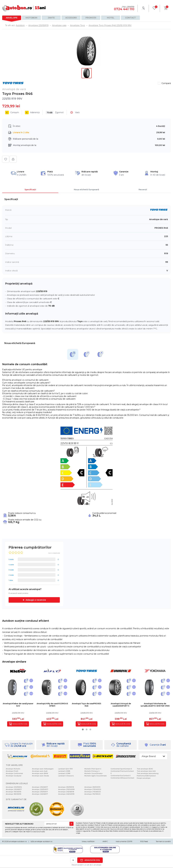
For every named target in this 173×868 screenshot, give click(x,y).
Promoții (91, 18)
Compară (166, 83)
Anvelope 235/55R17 (40, 792)
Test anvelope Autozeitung (148, 773)
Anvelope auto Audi (40, 771)
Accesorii (71, 18)
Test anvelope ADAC (145, 769)
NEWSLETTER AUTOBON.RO (19, 824)
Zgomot (55, 112)
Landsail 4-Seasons (66, 776)
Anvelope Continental (14, 773)
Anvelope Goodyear (14, 776)
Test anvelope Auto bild (146, 771)
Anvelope (12, 18)
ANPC (105, 841)
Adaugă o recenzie (36, 600)
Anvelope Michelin (13, 769)
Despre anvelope (144, 778)
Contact (130, 18)
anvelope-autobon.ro (18, 841)
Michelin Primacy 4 (92, 771)
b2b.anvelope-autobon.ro (41, 841)
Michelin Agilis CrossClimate (96, 776)
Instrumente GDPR (124, 841)
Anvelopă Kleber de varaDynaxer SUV (18, 705)
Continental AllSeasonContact (122, 778)
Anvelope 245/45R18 (66, 792)
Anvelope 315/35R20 (92, 794)
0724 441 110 (124, 9)
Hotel (111, 18)
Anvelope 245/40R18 (66, 794)
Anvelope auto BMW (40, 773)
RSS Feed (144, 841)
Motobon (31, 18)
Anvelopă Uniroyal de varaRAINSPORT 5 (121, 705)
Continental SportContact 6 (121, 769)
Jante (51, 18)
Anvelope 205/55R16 (14, 787)
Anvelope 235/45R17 (40, 787)
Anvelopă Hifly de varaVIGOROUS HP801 (52, 705)
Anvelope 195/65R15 (14, 792)
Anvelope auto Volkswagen (43, 769)
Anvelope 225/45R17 (14, 789)
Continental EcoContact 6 (121, 776)
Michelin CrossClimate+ (94, 773)
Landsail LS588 (64, 771)
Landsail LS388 (64, 773)
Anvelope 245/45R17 (40, 794)
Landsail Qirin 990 (65, 769)
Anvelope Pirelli (12, 771)
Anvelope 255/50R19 (92, 787)
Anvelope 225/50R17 (40, 789)
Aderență (32, 112)
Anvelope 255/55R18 (66, 787)
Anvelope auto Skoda (40, 776)
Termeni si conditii (163, 841)
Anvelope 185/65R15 (14, 794)
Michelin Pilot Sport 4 (93, 769)
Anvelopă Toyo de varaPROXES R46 (86, 705)
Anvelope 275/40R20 (93, 789)
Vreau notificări (88, 841)
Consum (12, 112)
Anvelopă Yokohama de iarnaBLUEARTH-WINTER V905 (155, 705)
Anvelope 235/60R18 (66, 789)
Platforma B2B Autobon (146, 776)
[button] (83, 729)
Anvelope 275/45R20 (93, 792)
